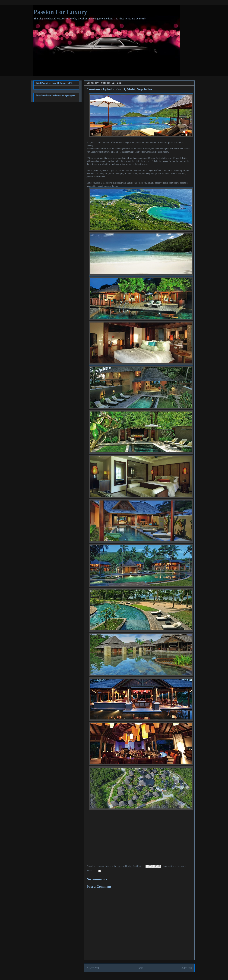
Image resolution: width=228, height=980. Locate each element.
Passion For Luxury (60, 12)
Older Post (186, 968)
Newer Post (93, 968)
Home (140, 968)
